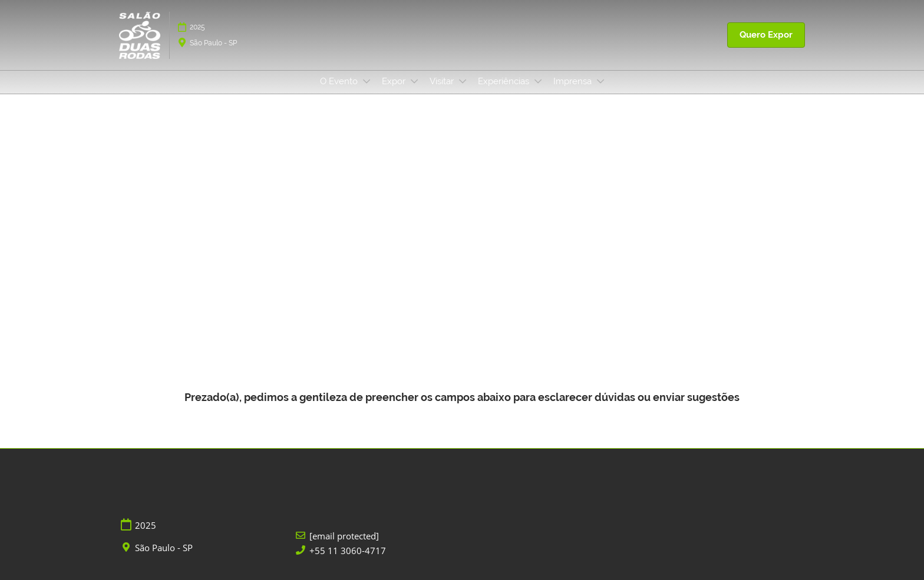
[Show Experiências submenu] (538, 81)
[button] (766, 35)
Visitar (443, 81)
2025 (197, 27)
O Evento (340, 81)
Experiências (505, 81)
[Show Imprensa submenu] (600, 81)
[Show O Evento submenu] (367, 81)
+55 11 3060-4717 (348, 551)
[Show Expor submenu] (414, 81)
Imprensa (574, 81)
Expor (395, 81)
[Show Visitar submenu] (463, 81)
